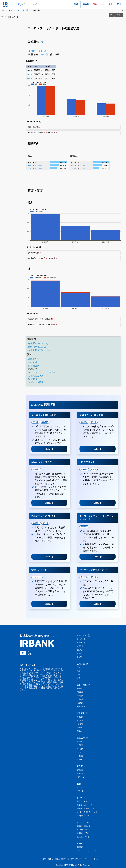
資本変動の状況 (36, 376)
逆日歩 (79, 657)
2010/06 (30, 78)
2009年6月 (30, 165)
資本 (111, 4)
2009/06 (30, 74)
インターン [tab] (37, 577)
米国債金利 (81, 847)
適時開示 (80, 770)
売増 (78, 667)
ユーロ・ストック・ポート (21, 10)
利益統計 (80, 745)
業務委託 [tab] (45, 422)
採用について (76, 859)
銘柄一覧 (80, 791)
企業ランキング (83, 801)
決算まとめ (34, 359)
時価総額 (80, 756)
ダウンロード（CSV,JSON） (87, 851)
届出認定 (80, 696)
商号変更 (80, 717)
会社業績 (32, 362)
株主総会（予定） (84, 830)
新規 (78, 675)
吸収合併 (80, 731)
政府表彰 (80, 699)
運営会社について (62, 859)
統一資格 (80, 689)
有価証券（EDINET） (39, 343)
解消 (78, 678)
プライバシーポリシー (92, 859)
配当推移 (32, 379)
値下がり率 (81, 643)
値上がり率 (81, 639)
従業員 (79, 760)
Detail (49, 449)
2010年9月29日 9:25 (37, 51)
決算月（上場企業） (84, 826)
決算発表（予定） (84, 833)
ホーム (5, 10)
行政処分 (80, 692)
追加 (119, 15)
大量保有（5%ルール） (39, 350)
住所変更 (80, 720)
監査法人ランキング (84, 805)
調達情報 (80, 703)
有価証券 (80, 773)
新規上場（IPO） (83, 837)
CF (103, 4)
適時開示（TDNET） (38, 347)
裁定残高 (80, 650)
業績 (76, 4)
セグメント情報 (36, 382)
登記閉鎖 (80, 724)
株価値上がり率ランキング (87, 809)
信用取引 (80, 646)
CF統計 (79, 752)
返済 (78, 671)
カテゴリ (80, 787)
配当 (119, 4)
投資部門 (80, 654)
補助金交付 (81, 707)
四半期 (86, 4)
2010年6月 (30, 168)
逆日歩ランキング (84, 816)
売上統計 (80, 742)
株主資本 (80, 749)
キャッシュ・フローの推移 (41, 372)
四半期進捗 (34, 366)
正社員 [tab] (35, 422)
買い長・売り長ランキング (87, 812)
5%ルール (80, 777)
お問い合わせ (48, 859)
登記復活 (80, 728)
